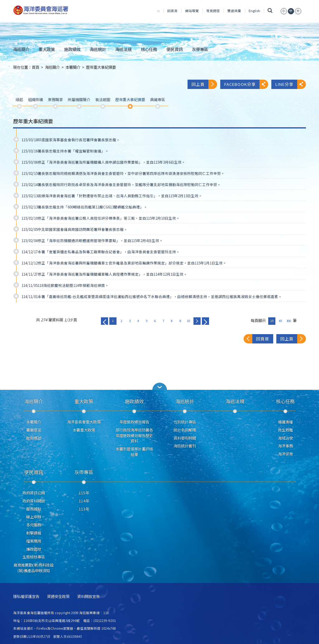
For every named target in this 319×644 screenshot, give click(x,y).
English (254, 11)
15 (272, 321)
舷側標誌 (34, 438)
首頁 (36, 67)
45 (280, 321)
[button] (284, 11)
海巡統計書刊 (185, 446)
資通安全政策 (58, 597)
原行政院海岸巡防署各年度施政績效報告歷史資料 (134, 436)
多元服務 (34, 525)
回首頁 (172, 11)
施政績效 (72, 49)
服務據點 (34, 509)
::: (158, 11)
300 (289, 321)
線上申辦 (34, 517)
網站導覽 (192, 11)
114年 (84, 501)
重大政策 (47, 49)
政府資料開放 (34, 501)
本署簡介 (73, 67)
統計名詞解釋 (185, 430)
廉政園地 (34, 549)
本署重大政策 (84, 430)
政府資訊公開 (34, 493)
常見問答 (213, 11)
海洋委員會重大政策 (84, 422)
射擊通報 (34, 533)
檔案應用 (34, 541)
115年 (84, 493)
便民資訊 (174, 49)
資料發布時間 (185, 438)
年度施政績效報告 (134, 422)
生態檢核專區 (34, 557)
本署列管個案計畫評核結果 (134, 452)
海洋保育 (285, 454)
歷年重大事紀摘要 (101, 67)
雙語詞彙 (234, 11)
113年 (84, 509)
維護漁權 (285, 422)
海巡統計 (98, 49)
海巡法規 (123, 49)
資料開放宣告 (88, 597)
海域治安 (285, 438)
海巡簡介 (21, 49)
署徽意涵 (34, 430)
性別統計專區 (185, 422)
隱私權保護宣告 (26, 597)
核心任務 (149, 49)
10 (188, 321)
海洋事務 (285, 446)
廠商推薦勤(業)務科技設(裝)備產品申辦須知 (34, 568)
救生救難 (285, 430)
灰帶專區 (200, 49)
